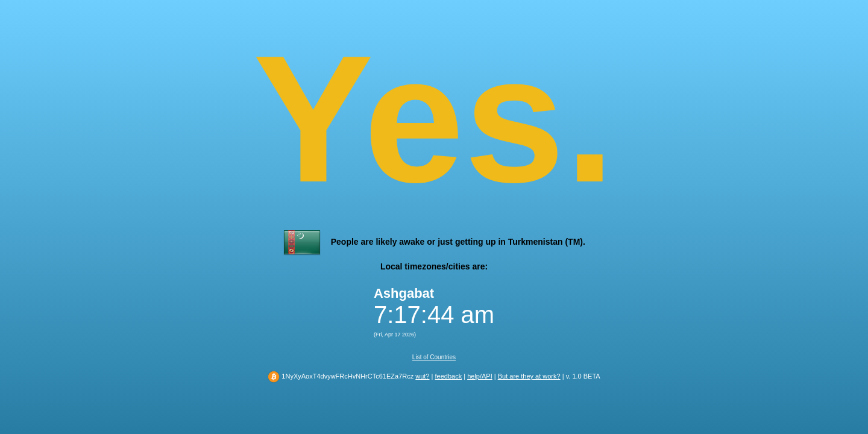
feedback (448, 376)
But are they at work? (529, 376)
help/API (480, 376)
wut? (422, 376)
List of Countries (434, 357)
